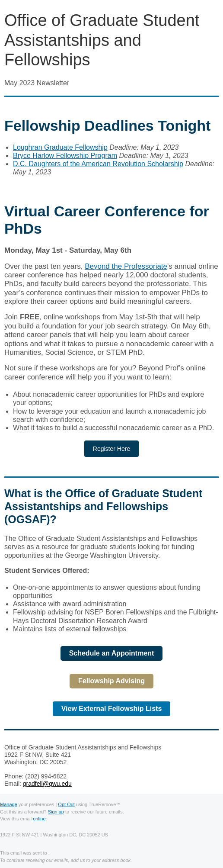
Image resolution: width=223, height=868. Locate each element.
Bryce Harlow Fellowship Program (65, 156)
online (39, 819)
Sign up (56, 812)
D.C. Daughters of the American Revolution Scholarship (98, 164)
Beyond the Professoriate (126, 266)
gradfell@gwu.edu (47, 784)
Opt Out (66, 804)
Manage (9, 804)
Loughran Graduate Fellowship (60, 147)
